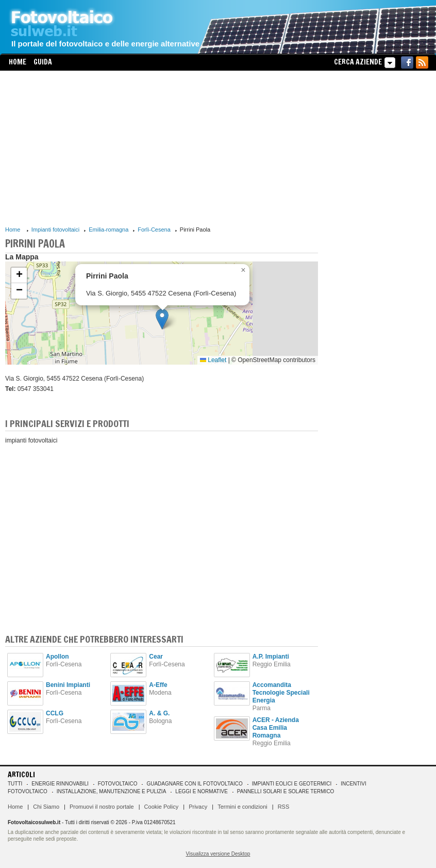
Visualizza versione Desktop (218, 854)
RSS (284, 807)
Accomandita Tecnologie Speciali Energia (281, 693)
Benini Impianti (68, 685)
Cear (156, 657)
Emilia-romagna (108, 230)
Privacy (198, 807)
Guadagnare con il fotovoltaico (194, 784)
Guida (43, 62)
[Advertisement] (162, 148)
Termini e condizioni (242, 807)
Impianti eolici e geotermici (292, 784)
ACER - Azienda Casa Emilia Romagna (276, 728)
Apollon (57, 657)
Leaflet (213, 360)
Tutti (15, 784)
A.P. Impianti (271, 657)
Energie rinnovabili (60, 784)
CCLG (55, 713)
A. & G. (159, 713)
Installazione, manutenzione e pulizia (112, 791)
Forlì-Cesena (154, 230)
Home (18, 62)
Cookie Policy (162, 807)
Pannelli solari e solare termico (286, 791)
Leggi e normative (202, 791)
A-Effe (158, 685)
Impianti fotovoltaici (56, 230)
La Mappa (22, 257)
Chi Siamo (46, 807)
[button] (162, 319)
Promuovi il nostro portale (102, 807)
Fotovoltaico (118, 784)
